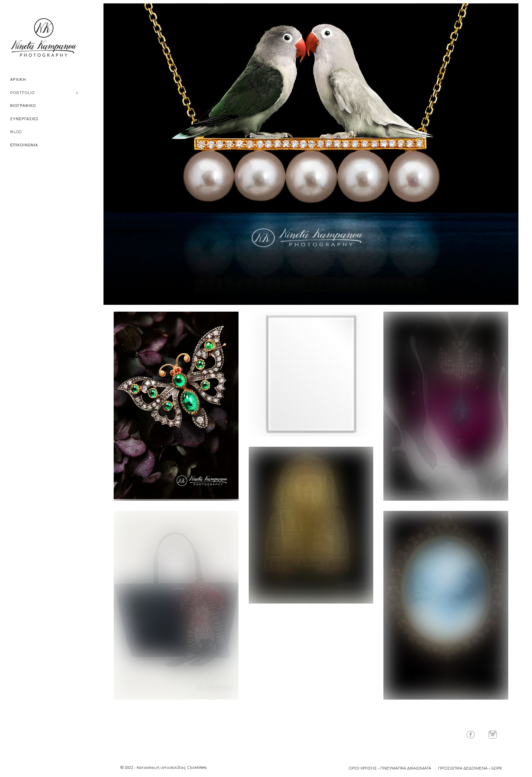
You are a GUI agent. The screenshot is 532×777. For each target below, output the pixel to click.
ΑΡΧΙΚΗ (18, 79)
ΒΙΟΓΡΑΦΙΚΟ (23, 106)
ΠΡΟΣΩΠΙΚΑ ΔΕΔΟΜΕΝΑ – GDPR (470, 768)
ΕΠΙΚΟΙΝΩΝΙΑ (24, 145)
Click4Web (197, 768)
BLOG (16, 132)
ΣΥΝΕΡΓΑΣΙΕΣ (24, 119)
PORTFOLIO (22, 93)
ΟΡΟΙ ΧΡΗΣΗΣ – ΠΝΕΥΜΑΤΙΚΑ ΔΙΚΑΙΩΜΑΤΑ (390, 768)
